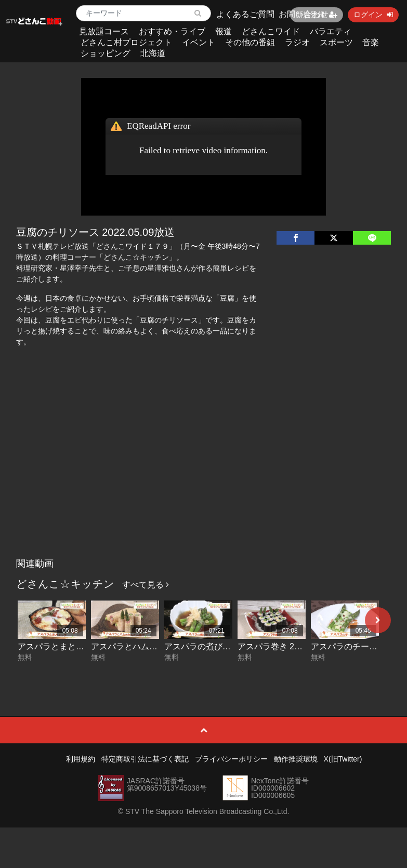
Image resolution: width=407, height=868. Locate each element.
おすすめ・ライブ (172, 31)
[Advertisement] (203, 475)
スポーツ (336, 42)
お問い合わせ (304, 14)
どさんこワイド (271, 31)
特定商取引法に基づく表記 (145, 759)
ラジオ (297, 42)
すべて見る (146, 585)
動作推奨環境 (296, 759)
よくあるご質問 (245, 14)
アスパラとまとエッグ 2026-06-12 (82, 646)
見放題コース (104, 31)
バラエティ (331, 31)
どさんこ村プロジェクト (126, 42)
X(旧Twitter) (343, 759)
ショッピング (106, 53)
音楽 (371, 42)
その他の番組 (250, 42)
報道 (224, 31)
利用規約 (81, 759)
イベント (199, 42)
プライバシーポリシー (231, 759)
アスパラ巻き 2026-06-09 (285, 646)
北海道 (153, 53)
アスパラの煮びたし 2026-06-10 (224, 646)
